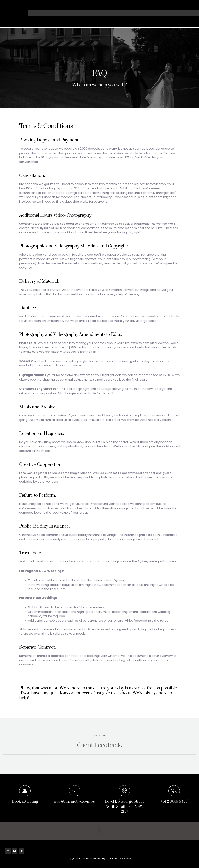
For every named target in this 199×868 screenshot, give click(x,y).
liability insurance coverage (98, 535)
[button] (113, 13)
